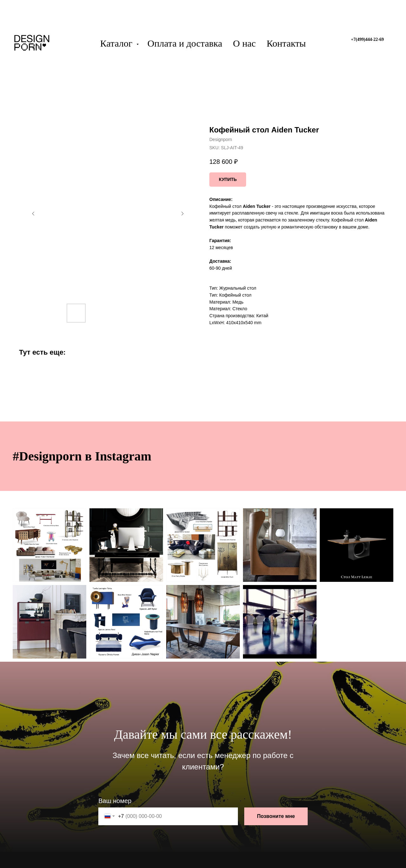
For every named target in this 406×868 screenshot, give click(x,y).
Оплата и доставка (185, 43)
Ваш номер (115, 801)
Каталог (118, 43)
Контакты (286, 43)
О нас (245, 43)
